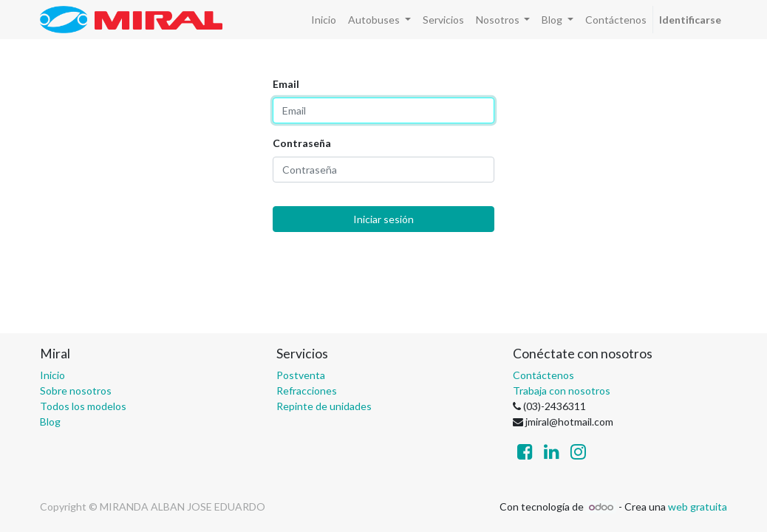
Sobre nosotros (76, 391)
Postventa (301, 375)
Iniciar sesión (383, 219)
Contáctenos (543, 375)
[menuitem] (324, 20)
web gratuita (698, 507)
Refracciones (307, 391)
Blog (50, 422)
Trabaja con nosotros (562, 391)
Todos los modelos (83, 406)
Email (286, 84)
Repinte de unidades (324, 406)
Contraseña (302, 143)
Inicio (52, 375)
